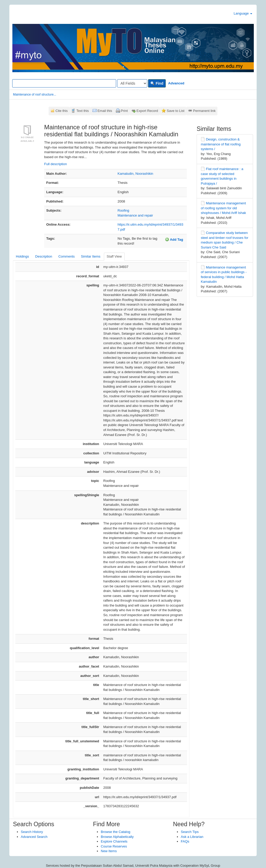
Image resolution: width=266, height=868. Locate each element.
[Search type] (132, 83)
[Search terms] (64, 83)
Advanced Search (34, 837)
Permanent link (204, 111)
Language (243, 13)
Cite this (62, 111)
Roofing (124, 210)
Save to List (176, 111)
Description (44, 256)
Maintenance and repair (135, 215)
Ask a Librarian (192, 837)
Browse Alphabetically (117, 837)
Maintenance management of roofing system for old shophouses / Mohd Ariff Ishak (223, 208)
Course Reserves (114, 846)
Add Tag (174, 239)
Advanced (176, 83)
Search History (32, 832)
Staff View (114, 256)
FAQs (185, 841)
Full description (55, 164)
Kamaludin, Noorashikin (135, 174)
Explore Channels (114, 841)
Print (124, 111)
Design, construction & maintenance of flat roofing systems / (221, 144)
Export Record (147, 111)
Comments (67, 256)
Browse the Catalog (115, 832)
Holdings (22, 256)
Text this (83, 111)
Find (157, 83)
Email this (105, 111)
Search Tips (190, 832)
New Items (109, 851)
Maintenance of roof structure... (35, 95)
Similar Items (91, 256)
